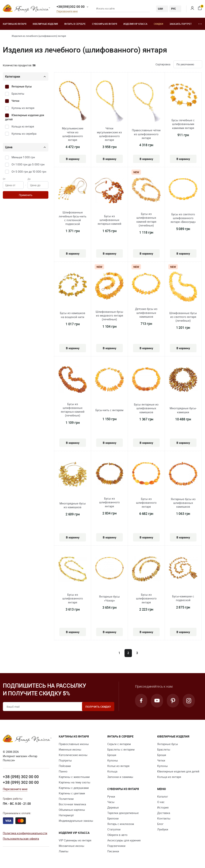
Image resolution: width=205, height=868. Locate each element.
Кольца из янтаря (23, 126)
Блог (160, 824)
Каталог (163, 796)
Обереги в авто (117, 835)
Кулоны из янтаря (23, 108)
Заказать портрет (181, 24)
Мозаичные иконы (72, 846)
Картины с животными (74, 777)
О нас (161, 802)
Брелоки (113, 818)
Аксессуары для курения (124, 840)
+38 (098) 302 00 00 (21, 777)
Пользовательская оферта (21, 839)
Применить (26, 195)
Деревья (113, 807)
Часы (111, 802)
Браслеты (18, 94)
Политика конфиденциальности (25, 833)
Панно (63, 771)
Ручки (111, 796)
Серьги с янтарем (119, 744)
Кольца (112, 771)
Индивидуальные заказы (76, 821)
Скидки (158, 24)
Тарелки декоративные (123, 813)
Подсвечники (116, 846)
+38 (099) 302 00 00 (21, 782)
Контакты (164, 818)
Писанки (113, 851)
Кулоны (113, 760)
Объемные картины (72, 810)
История (163, 807)
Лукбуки (163, 829)
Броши (112, 755)
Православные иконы (74, 744)
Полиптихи (66, 799)
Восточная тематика (72, 804)
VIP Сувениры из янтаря (75, 840)
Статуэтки (114, 829)
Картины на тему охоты (75, 782)
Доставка (164, 813)
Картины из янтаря (15, 24)
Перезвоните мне (67, 11)
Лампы (64, 851)
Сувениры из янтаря (104, 24)
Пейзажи (65, 766)
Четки (15, 101)
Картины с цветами (72, 793)
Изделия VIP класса (135, 24)
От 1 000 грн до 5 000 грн (28, 164)
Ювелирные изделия (45, 24)
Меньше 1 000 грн (23, 157)
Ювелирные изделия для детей (178, 771)
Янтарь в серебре (75, 24)
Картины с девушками (74, 788)
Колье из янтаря (118, 766)
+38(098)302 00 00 (71, 7)
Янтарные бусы (22, 86)
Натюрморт (66, 815)
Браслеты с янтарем (121, 749)
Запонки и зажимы (120, 777)
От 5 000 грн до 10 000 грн (29, 172)
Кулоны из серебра (24, 134)
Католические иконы (73, 755)
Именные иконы (70, 749)
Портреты (65, 760)
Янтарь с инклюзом (121, 824)
